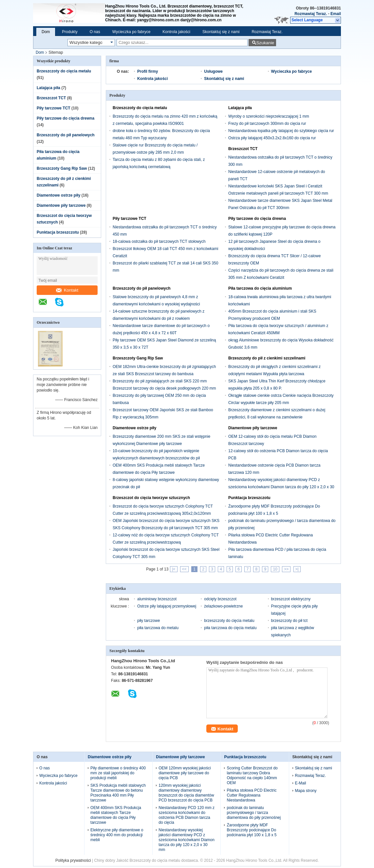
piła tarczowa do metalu (158, 628)
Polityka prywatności (73, 860)
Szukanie (265, 43)
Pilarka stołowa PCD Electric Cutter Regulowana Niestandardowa (252, 795)
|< (174, 569)
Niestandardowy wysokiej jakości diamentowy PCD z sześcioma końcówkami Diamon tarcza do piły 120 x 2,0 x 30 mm (281, 487)
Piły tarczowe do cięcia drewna (65, 118)
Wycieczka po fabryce (131, 32)
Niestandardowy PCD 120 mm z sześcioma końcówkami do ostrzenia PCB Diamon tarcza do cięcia (187, 815)
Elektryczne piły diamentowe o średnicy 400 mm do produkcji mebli (117, 835)
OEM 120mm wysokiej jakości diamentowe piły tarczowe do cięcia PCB (185, 773)
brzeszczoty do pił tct (289, 621)
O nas (95, 32)
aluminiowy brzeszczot (157, 599)
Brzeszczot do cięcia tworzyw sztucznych (151, 498)
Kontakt (67, 290)
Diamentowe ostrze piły (58, 195)
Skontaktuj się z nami (221, 32)
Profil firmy (148, 71)
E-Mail (301, 783)
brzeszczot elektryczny (291, 599)
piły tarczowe (149, 621)
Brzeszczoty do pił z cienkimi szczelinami (267, 358)
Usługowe (213, 71)
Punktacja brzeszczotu (58, 232)
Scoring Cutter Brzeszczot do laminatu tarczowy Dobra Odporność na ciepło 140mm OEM (252, 775)
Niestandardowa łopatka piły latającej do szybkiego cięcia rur (281, 131)
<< (184, 569)
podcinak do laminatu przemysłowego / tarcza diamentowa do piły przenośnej (254, 813)
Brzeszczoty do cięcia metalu (64, 71)
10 (275, 569)
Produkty (70, 32)
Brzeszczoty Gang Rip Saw (62, 168)
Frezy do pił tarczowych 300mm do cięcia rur (267, 124)
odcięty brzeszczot (220, 599)
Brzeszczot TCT (51, 98)
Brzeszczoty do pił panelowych (66, 135)
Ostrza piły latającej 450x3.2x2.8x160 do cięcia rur (272, 138)
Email (336, 14)
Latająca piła (48, 88)
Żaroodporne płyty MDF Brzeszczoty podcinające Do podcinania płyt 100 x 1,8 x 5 (252, 830)
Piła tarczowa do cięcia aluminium (260, 288)
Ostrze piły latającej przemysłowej (167, 606)
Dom (46, 32)
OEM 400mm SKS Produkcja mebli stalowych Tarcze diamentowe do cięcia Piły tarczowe (116, 815)
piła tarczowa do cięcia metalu (230, 628)
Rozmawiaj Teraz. (311, 14)
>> (286, 569)
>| (297, 569)
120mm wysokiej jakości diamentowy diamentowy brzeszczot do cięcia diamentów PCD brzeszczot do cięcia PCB (186, 793)
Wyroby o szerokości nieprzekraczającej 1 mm (269, 116)
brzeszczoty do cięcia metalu (229, 621)
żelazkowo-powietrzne (223, 606)
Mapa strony (306, 791)
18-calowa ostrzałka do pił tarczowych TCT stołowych (159, 241)
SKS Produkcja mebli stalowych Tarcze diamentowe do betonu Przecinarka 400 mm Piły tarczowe (118, 793)
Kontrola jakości (176, 32)
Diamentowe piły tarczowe (61, 205)
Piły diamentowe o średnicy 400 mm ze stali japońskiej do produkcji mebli (118, 773)
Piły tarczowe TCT (54, 108)
